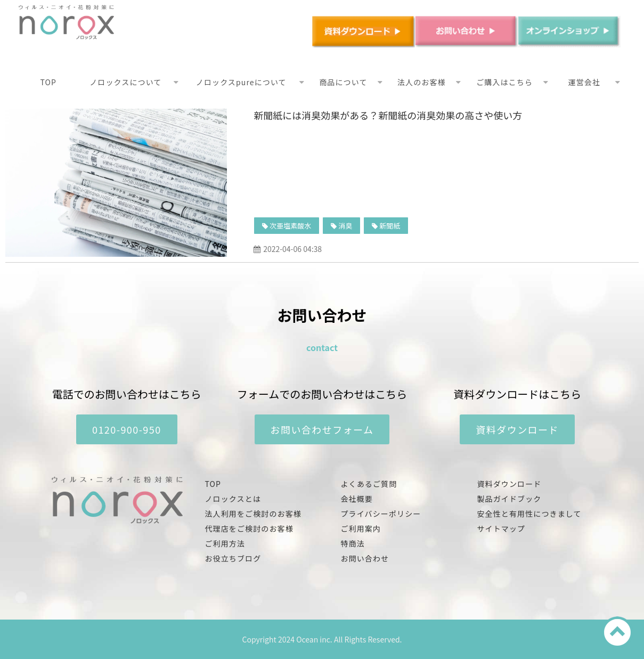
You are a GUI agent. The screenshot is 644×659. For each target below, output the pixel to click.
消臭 (345, 226)
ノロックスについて (125, 82)
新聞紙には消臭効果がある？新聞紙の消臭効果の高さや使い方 (388, 115)
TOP (49, 82)
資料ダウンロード (517, 429)
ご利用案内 (361, 528)
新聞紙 (390, 226)
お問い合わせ (365, 558)
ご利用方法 (225, 543)
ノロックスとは (233, 499)
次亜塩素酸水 (290, 226)
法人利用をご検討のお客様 (253, 514)
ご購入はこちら (504, 82)
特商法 (353, 543)
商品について (343, 82)
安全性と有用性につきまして (529, 514)
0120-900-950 (127, 429)
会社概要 (357, 499)
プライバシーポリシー (381, 514)
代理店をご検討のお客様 (249, 528)
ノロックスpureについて (241, 82)
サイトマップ (502, 528)
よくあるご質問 (369, 484)
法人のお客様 (422, 82)
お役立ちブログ (233, 558)
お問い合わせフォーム (322, 429)
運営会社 (584, 82)
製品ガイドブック (510, 499)
